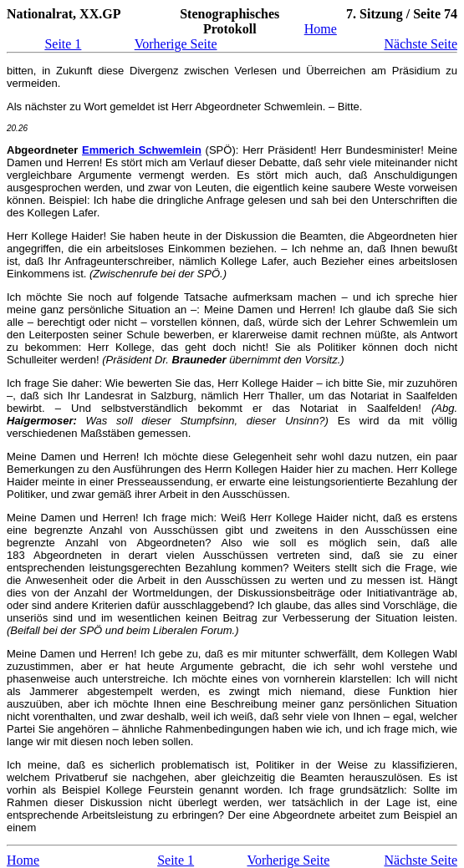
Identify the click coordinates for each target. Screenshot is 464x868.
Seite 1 (63, 44)
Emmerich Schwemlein (142, 150)
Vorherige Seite (176, 44)
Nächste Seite (421, 44)
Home (321, 29)
